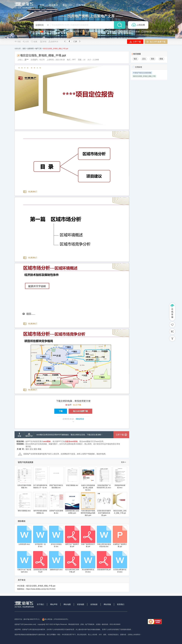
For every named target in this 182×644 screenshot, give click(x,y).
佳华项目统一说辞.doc (40, 537)
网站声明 (54, 604)
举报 (43, 42)
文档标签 (139, 67)
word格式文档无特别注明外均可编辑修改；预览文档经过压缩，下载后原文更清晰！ (70, 435)
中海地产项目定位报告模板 (142, 73)
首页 (24, 49)
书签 (18, 42)
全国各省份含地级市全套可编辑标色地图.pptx (104, 504)
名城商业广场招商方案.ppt (120, 537)
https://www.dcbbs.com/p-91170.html (41, 589)
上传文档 (138, 25)
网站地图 (67, 604)
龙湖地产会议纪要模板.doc (56, 503)
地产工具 (38, 49)
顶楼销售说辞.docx (56, 561)
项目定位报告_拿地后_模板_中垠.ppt (120, 503)
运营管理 (30, 49)
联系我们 (121, 604)
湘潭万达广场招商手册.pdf (72, 537)
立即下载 (135, 42)
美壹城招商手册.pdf (104, 561)
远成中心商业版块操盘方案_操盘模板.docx (88, 479)
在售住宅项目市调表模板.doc (24, 478)
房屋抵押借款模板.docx (120, 478)
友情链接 (94, 604)
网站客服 (107, 604)
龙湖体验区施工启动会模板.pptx (72, 503)
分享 (26, 42)
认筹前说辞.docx (24, 535)
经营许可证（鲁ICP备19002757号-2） (28, 619)
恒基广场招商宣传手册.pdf (88, 537)
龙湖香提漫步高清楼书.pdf (40, 562)
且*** (27, 60)
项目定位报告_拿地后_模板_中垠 (144, 76)
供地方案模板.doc (72, 477)
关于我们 (40, 604)
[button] (10, 19)
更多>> (123, 462)
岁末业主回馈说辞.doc (56, 537)
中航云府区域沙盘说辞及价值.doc (104, 537)
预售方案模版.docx (24, 502)
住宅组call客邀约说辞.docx (120, 562)
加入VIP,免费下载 (156, 42)
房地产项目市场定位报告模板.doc (56, 478)
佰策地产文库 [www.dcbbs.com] (25, 624)
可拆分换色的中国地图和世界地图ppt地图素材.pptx (88, 504)
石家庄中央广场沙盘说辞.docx (24, 562)
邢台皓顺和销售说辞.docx (88, 562)
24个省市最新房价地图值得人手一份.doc (40, 478)
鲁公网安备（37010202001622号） (56, 619)
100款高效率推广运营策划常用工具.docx (104, 478)
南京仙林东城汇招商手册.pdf (72, 562)
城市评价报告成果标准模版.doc (40, 503)
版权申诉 (53, 42)
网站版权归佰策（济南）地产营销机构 (81, 624)
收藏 (34, 42)
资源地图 (81, 604)
